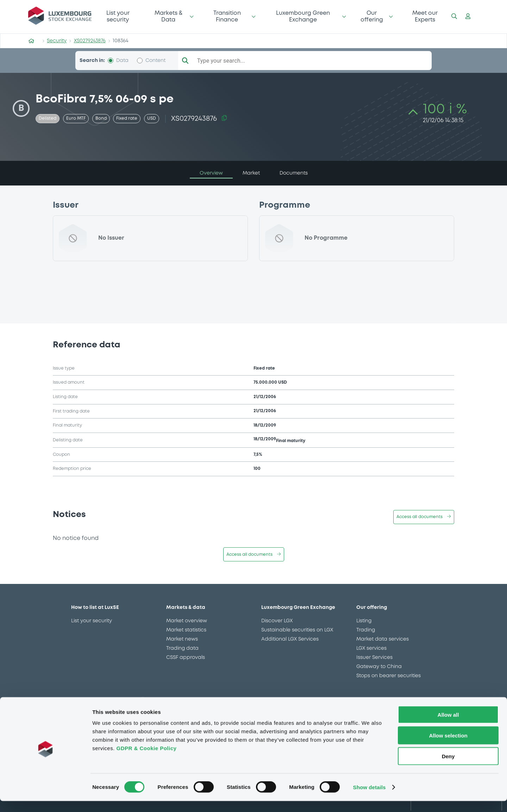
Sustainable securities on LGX (297, 630)
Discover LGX (277, 621)
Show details (370, 798)
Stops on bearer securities (389, 676)
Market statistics (186, 630)
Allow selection (448, 746)
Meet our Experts (425, 16)
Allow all (448, 726)
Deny (448, 767)
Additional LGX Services (290, 639)
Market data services (383, 639)
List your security (118, 16)
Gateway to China (379, 667)
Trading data (182, 648)
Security (57, 41)
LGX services (371, 648)
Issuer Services (374, 657)
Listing (364, 621)
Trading (366, 630)
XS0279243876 (90, 41)
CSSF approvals (186, 657)
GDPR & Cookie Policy (146, 759)
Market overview (187, 621)
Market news (182, 639)
